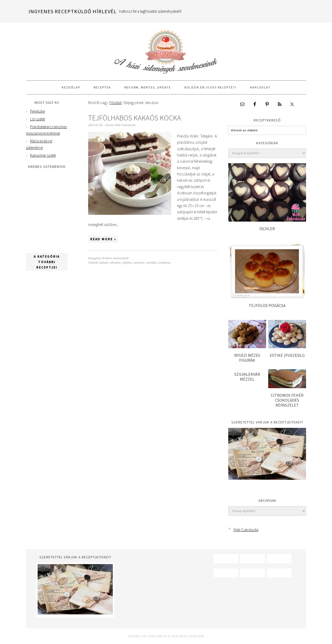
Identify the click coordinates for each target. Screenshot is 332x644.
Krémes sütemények (116, 258)
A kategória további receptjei (47, 262)
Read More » (103, 239)
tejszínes (139, 263)
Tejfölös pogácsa (267, 305)
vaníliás (151, 263)
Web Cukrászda (166, 49)
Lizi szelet (37, 119)
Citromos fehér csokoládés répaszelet (287, 400)
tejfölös (127, 263)
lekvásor (115, 263)
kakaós (104, 263)
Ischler (267, 229)
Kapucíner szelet (43, 155)
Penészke (37, 111)
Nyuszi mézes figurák (247, 358)
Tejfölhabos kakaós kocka (135, 118)
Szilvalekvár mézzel (247, 377)
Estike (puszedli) (287, 355)
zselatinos (164, 263)
